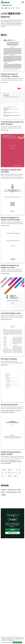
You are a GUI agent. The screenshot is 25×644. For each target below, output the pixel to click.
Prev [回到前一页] (9, 470)
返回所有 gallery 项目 (6, 5)
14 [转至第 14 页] (13, 473)
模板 (9, 8)
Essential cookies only (7, 642)
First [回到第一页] (4, 470)
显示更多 (3, 495)
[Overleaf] (5, 2)
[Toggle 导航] (23, 2)
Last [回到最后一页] (16, 476)
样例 (13, 8)
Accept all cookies (17, 642)
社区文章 (18, 8)
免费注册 (13, 530)
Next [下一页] (10, 476)
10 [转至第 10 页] (20, 470)
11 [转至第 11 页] (2, 473)
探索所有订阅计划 (13, 533)
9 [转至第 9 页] (17, 470)
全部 (6, 8)
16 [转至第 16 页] (19, 473)
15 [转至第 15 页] (16, 473)
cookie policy (11, 640)
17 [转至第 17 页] (2, 476)
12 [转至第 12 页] (6, 473)
